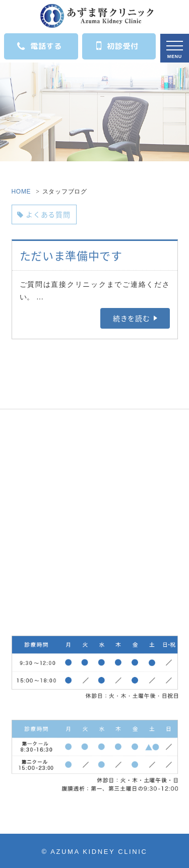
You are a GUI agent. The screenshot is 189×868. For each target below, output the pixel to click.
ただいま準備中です (71, 255)
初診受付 (117, 45)
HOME (21, 192)
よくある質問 (44, 214)
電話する (40, 46)
